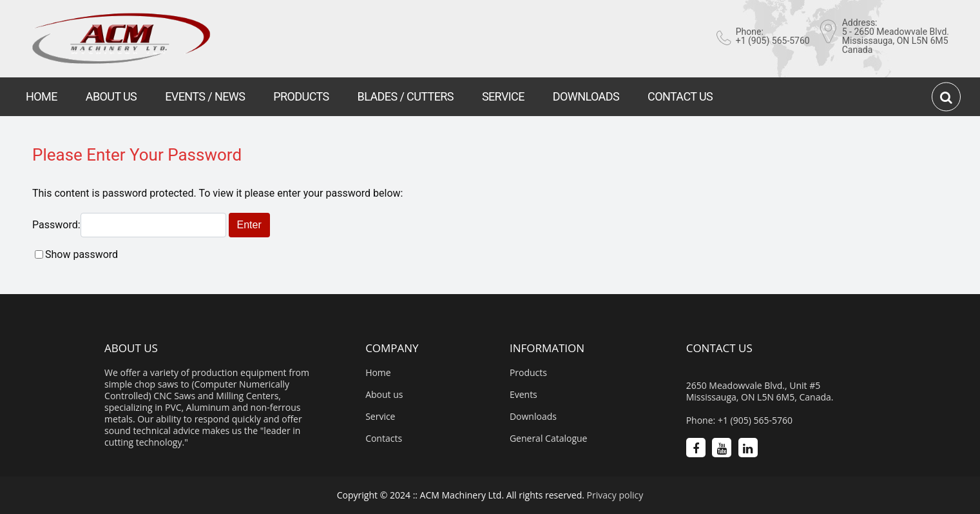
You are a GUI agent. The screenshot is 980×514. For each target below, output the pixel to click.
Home (378, 373)
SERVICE (503, 96)
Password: (129, 225)
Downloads (533, 417)
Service (380, 417)
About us (384, 395)
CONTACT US (680, 96)
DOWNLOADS (586, 96)
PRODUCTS (301, 96)
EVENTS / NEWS (205, 96)
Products (528, 373)
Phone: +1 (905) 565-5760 (739, 420)
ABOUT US (111, 96)
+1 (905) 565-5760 (773, 41)
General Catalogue (549, 439)
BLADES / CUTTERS (406, 96)
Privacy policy (615, 495)
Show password (82, 254)
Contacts (384, 439)
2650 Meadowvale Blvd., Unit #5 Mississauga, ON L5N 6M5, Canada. (760, 391)
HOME (42, 96)
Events (524, 395)
